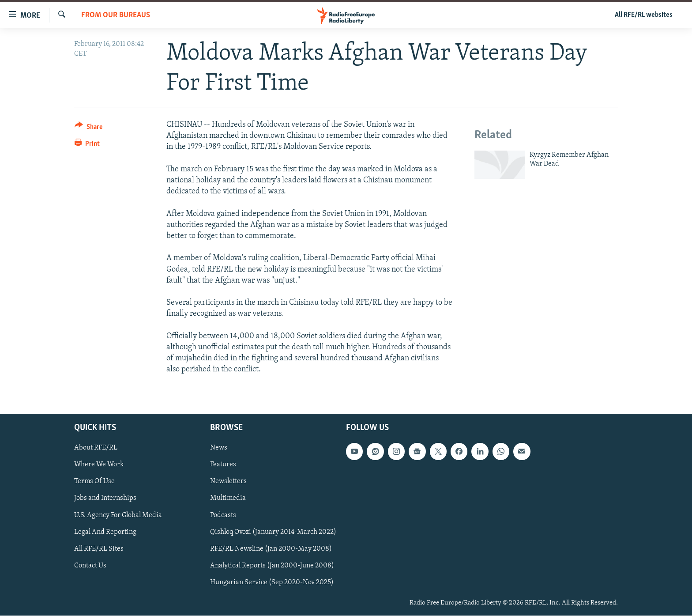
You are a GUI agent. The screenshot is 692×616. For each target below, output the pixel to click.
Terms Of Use (94, 482)
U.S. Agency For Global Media (118, 515)
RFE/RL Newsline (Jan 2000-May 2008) (271, 549)
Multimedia (228, 499)
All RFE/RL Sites (99, 549)
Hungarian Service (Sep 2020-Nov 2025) (272, 582)
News (219, 448)
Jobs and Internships (105, 499)
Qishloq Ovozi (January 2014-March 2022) (273, 532)
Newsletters (228, 482)
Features (223, 465)
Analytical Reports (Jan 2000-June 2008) (272, 566)
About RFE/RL (96, 448)
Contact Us (90, 566)
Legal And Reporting (105, 532)
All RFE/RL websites (644, 15)
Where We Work (99, 465)
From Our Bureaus (116, 15)
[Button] (88, 128)
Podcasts (223, 515)
